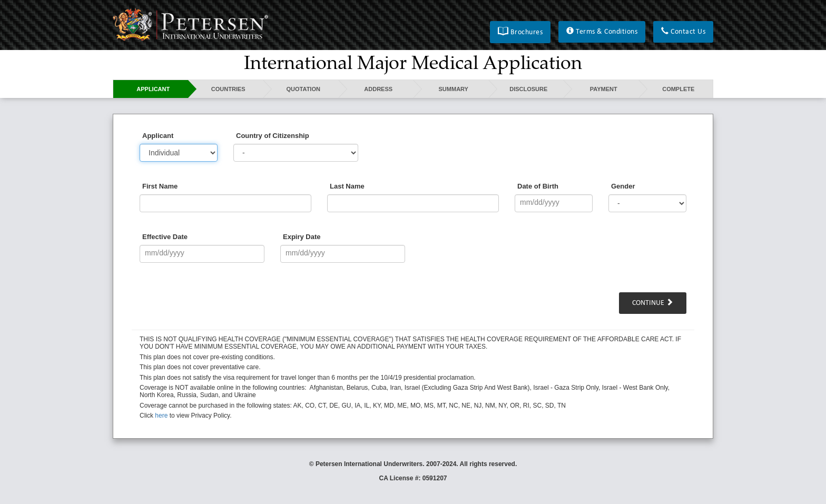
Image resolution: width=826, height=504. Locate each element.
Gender (623, 186)
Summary (454, 89)
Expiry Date (302, 237)
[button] (520, 32)
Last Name (347, 186)
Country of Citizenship (273, 136)
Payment (604, 89)
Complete (678, 89)
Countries (228, 89)
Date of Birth (538, 186)
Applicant (153, 89)
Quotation (303, 89)
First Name (160, 186)
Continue (653, 303)
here (161, 416)
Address (378, 89)
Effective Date (165, 237)
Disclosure (528, 89)
